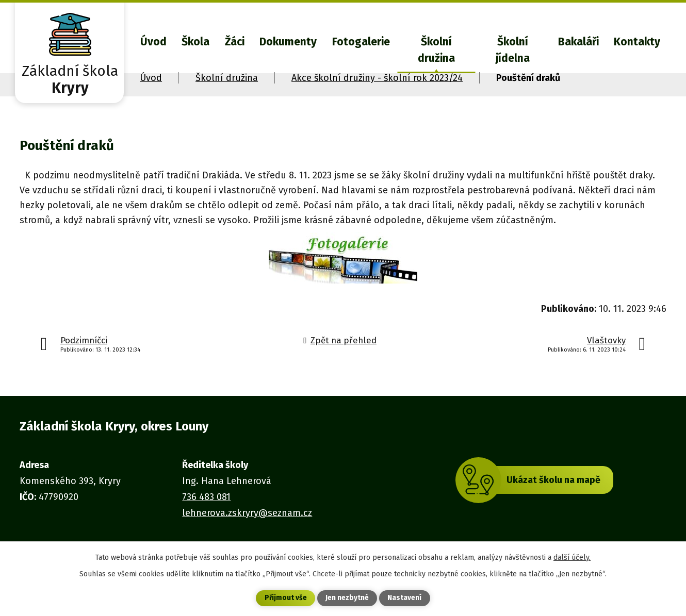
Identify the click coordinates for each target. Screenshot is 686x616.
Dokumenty (288, 42)
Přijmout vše (285, 598)
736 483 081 (206, 497)
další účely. (572, 557)
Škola (195, 42)
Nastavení (405, 598)
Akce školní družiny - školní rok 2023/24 (377, 78)
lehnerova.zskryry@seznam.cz (247, 513)
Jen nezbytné (347, 598)
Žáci (235, 42)
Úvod (153, 42)
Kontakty (637, 42)
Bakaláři (578, 42)
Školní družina (436, 50)
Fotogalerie (361, 42)
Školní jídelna (513, 50)
